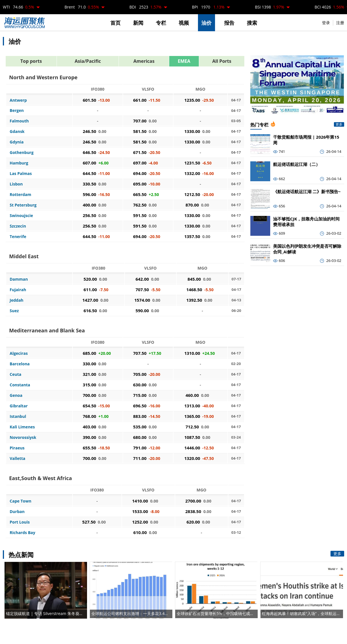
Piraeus (17, 448)
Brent (82, 7)
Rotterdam (20, 194)
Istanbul (18, 416)
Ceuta (16, 374)
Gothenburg (22, 152)
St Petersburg (23, 205)
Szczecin (18, 226)
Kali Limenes (22, 427)
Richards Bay (22, 533)
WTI (18, 7)
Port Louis (20, 522)
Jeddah (16, 300)
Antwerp (18, 100)
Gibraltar (19, 406)
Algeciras (19, 353)
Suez (14, 311)
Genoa (16, 395)
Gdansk (17, 131)
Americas (144, 61)
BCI (329, 7)
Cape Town (20, 501)
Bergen (17, 110)
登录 (326, 23)
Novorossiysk (23, 437)
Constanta (20, 385)
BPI (208, 7)
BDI (145, 7)
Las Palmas (21, 173)
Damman (19, 279)
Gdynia (17, 142)
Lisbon (16, 184)
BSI (269, 7)
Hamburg (19, 163)
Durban (17, 511)
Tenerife (18, 236)
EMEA (184, 61)
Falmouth (19, 121)
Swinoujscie (21, 215)
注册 (340, 23)
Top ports (31, 61)
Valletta (17, 458)
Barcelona (20, 364)
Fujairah (18, 290)
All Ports (222, 61)
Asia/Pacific (88, 61)
